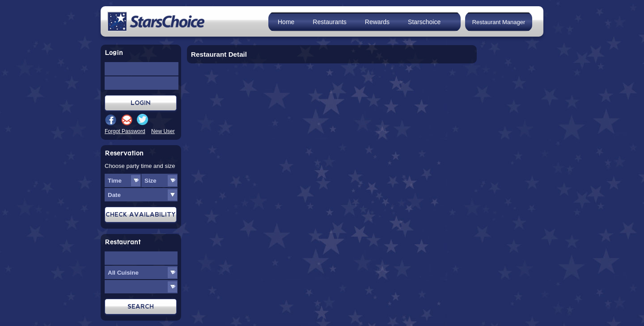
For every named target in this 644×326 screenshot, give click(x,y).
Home (286, 22)
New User (163, 131)
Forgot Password (125, 131)
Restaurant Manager (499, 22)
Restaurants (329, 22)
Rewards (377, 22)
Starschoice (424, 22)
